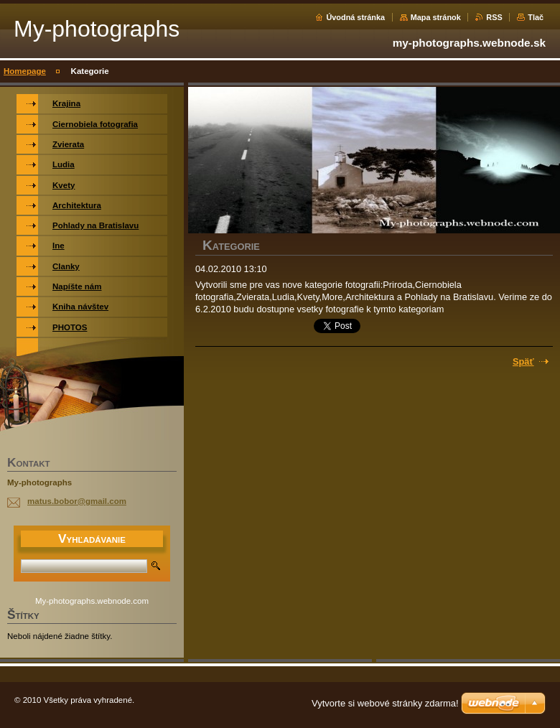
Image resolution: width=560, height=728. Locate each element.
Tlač (536, 17)
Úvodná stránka (355, 17)
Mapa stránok (436, 17)
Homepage (25, 71)
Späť (523, 361)
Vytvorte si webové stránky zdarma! (385, 703)
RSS (494, 17)
